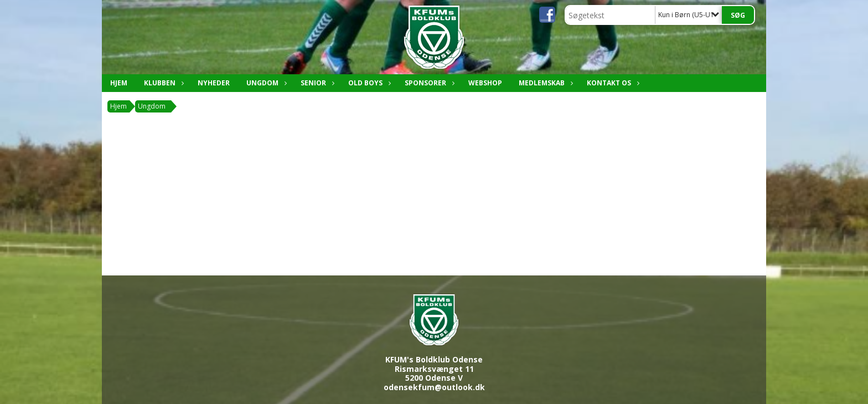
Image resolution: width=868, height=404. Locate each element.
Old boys (368, 83)
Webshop (485, 83)
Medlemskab (544, 83)
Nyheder (214, 83)
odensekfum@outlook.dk (434, 387)
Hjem (119, 83)
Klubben (162, 83)
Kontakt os (612, 83)
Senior (316, 83)
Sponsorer (428, 83)
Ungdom (265, 83)
